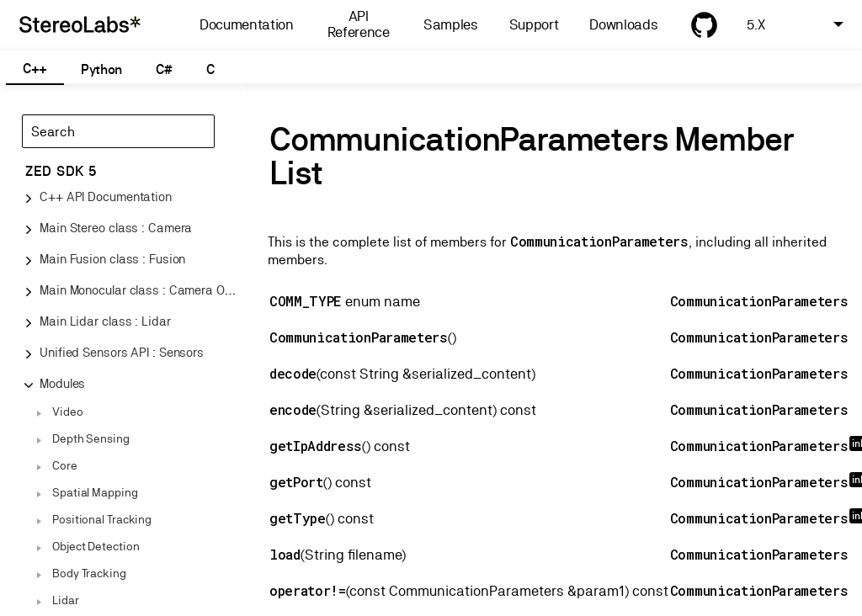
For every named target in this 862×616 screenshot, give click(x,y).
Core (65, 465)
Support (534, 25)
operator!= (308, 590)
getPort (296, 482)
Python (101, 69)
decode (293, 373)
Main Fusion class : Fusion (112, 259)
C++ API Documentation (106, 196)
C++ (35, 69)
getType (298, 518)
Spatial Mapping (95, 492)
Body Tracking (89, 573)
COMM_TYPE (306, 301)
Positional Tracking (102, 519)
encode (293, 409)
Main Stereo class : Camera (116, 228)
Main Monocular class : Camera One (139, 290)
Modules (62, 383)
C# (164, 69)
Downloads (623, 25)
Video (68, 412)
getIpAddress (316, 446)
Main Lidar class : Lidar (105, 321)
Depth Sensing (91, 438)
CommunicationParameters (599, 241)
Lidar (66, 600)
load (285, 554)
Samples (451, 25)
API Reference (359, 24)
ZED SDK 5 (61, 171)
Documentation (247, 25)
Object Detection (96, 546)
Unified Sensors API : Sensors (122, 352)
